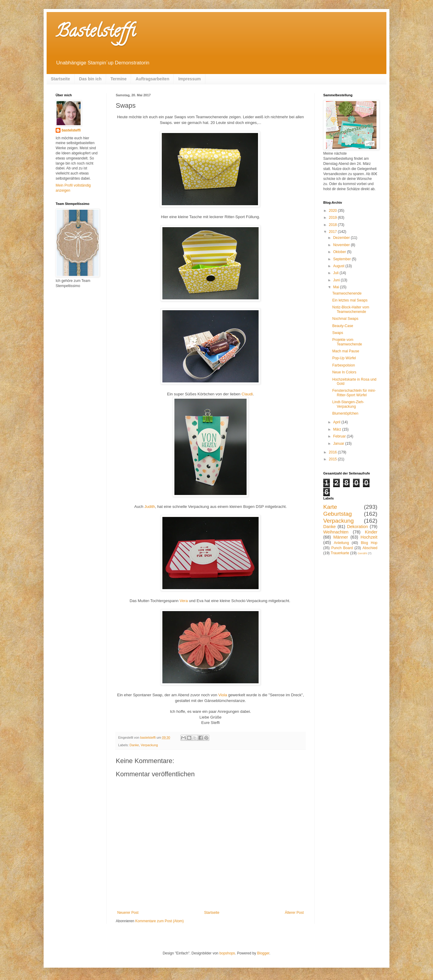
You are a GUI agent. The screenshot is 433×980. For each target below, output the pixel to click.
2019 (333, 218)
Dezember (342, 238)
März (338, 429)
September (342, 259)
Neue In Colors (344, 372)
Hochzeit (369, 537)
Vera (184, 601)
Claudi (247, 394)
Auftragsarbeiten (152, 79)
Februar (340, 436)
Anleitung (341, 543)
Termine (119, 79)
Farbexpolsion (344, 365)
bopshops (227, 953)
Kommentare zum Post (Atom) (160, 921)
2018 (333, 225)
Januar (339, 444)
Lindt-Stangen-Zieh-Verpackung (348, 404)
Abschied (370, 548)
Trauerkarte (340, 553)
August (339, 266)
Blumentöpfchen (345, 413)
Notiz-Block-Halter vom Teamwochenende (351, 309)
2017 (333, 232)
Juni (337, 280)
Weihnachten (336, 532)
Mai (337, 287)
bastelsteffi (71, 130)
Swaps (338, 333)
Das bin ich (90, 79)
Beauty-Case (343, 326)
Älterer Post (294, 913)
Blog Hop (369, 543)
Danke (134, 745)
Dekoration (358, 527)
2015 (333, 459)
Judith (150, 507)
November (342, 245)
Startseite (60, 79)
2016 (333, 452)
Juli (336, 273)
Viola (223, 695)
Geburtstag (338, 514)
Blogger (263, 953)
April (337, 422)
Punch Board (342, 548)
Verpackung (149, 745)
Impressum (190, 79)
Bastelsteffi (95, 33)
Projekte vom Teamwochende (347, 342)
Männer (341, 537)
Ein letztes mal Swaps (350, 300)
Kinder (371, 532)
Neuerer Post (128, 913)
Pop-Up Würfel (344, 358)
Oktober (340, 252)
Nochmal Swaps (345, 319)
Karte (330, 507)
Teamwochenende (347, 293)
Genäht (362, 553)
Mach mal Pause (346, 351)
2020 (333, 211)
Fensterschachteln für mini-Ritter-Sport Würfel (354, 393)
